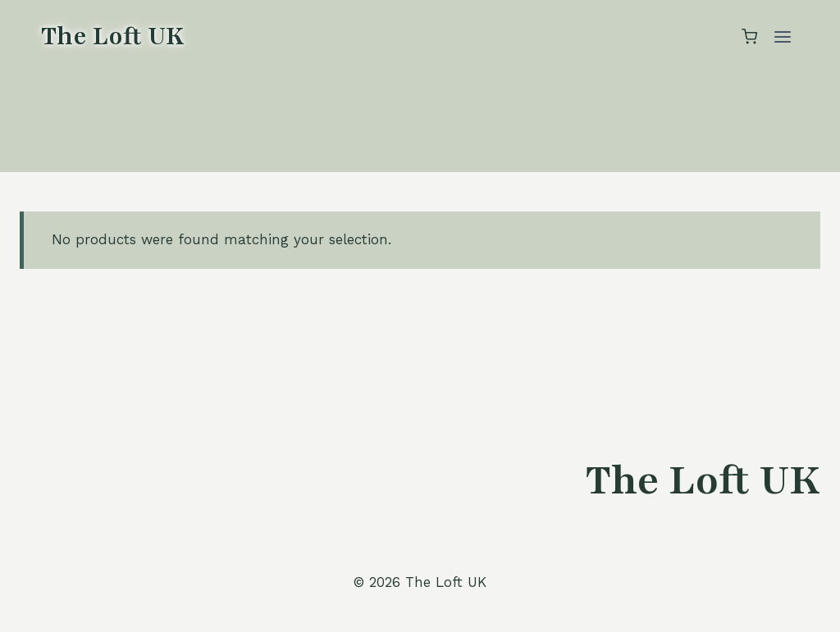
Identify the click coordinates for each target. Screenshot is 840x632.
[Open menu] (782, 36)
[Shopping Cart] (749, 36)
